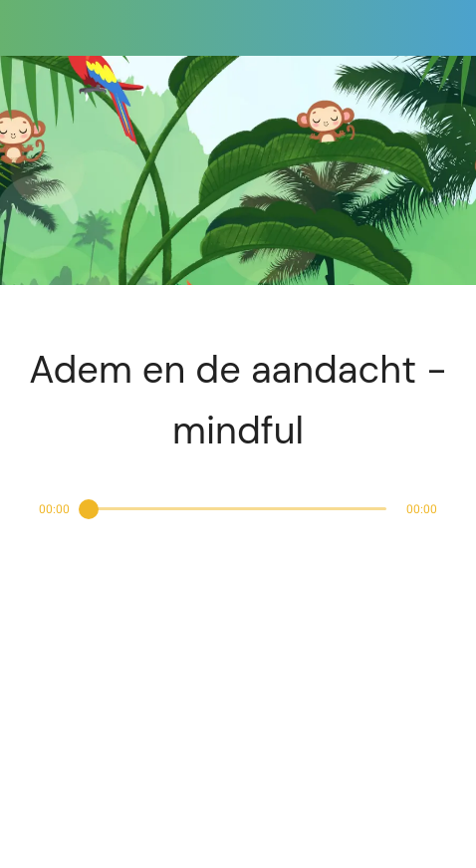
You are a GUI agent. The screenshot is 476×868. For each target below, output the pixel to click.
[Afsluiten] (28, 28)
